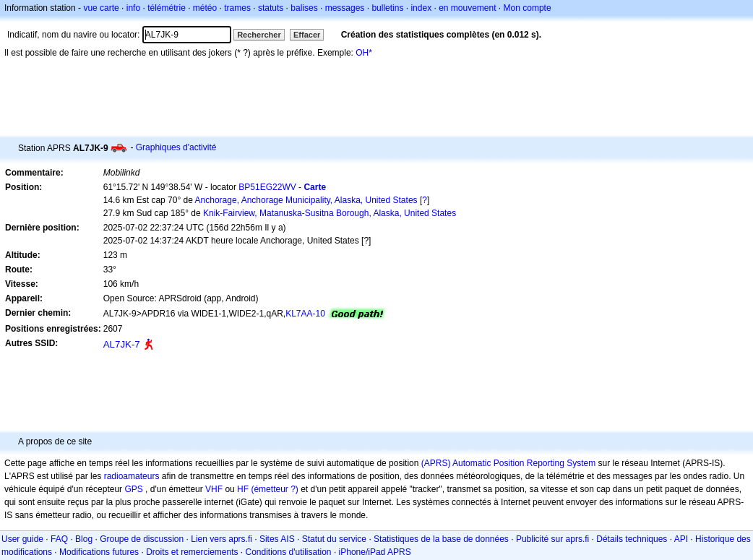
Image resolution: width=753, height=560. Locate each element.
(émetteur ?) (274, 489)
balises (304, 8)
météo (205, 8)
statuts (271, 8)
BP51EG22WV (267, 187)
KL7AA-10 (305, 314)
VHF (214, 489)
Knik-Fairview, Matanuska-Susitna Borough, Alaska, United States (330, 213)
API (681, 539)
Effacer (307, 35)
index (421, 8)
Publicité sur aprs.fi (552, 539)
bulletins (387, 8)
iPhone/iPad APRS (375, 552)
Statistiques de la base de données (441, 539)
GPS (133, 489)
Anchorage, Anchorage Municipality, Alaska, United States (306, 200)
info (133, 8)
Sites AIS (277, 539)
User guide (22, 539)
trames (237, 8)
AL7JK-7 (122, 344)
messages (345, 8)
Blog (84, 539)
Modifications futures (99, 552)
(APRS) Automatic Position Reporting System (508, 463)
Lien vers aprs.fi (221, 539)
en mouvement (467, 8)
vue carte (101, 8)
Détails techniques (632, 539)
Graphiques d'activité (176, 147)
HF (243, 489)
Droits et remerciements (192, 552)
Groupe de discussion (142, 539)
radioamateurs (132, 476)
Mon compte (528, 8)
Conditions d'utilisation (289, 552)
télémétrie (167, 8)
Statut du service (334, 539)
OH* (364, 53)
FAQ (59, 539)
